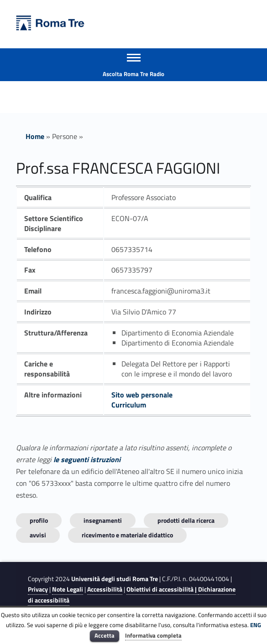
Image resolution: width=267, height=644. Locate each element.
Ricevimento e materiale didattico (127, 535)
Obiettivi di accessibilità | (162, 589)
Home (35, 136)
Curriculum (129, 405)
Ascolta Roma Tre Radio (133, 74)
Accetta (105, 635)
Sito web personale (142, 395)
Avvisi (38, 535)
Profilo (39, 520)
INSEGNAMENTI (103, 520)
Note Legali (68, 589)
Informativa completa (153, 635)
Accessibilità (105, 589)
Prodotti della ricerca (186, 520)
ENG (256, 625)
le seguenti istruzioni (87, 459)
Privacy (38, 589)
